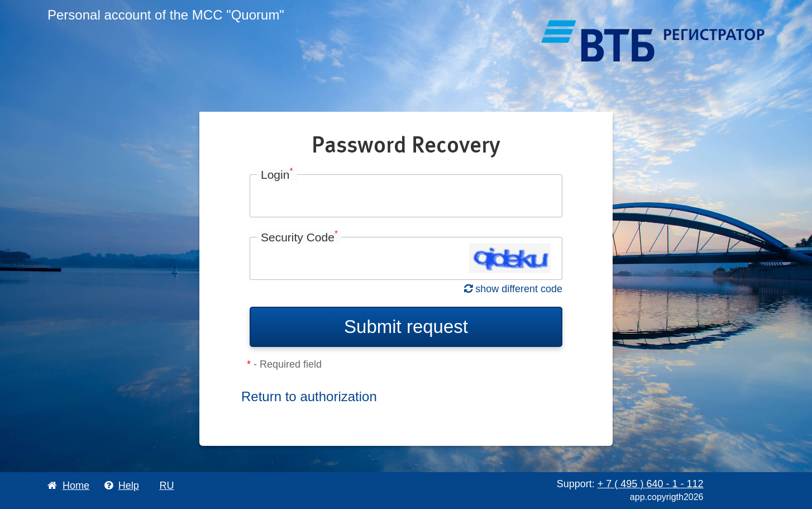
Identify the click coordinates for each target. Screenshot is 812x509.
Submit (406, 327)
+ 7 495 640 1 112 (651, 484)
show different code (513, 289)
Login (277, 175)
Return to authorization (309, 396)
